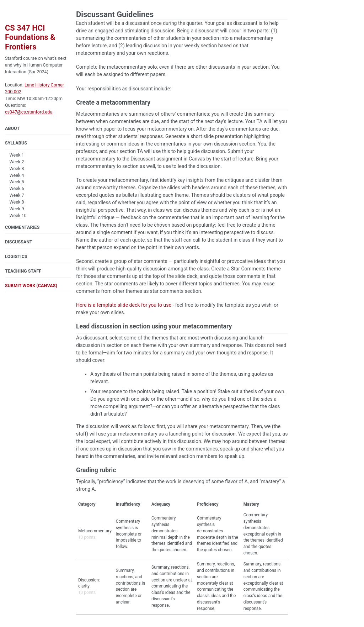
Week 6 (15, 188)
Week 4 (15, 175)
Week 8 (15, 202)
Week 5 (15, 182)
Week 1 (15, 155)
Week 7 (15, 195)
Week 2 (15, 162)
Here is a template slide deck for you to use (124, 305)
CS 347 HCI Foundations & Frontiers (30, 37)
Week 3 (15, 168)
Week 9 (15, 209)
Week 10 (16, 215)
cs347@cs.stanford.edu (29, 112)
